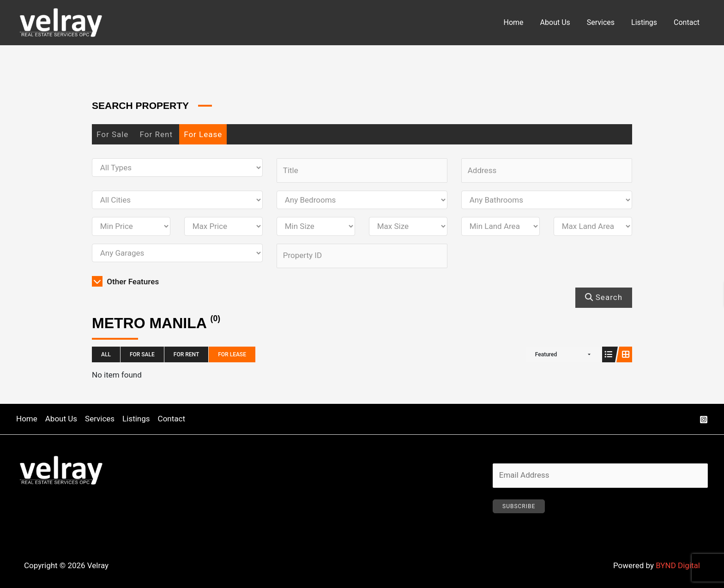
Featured (546, 354)
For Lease (203, 134)
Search (604, 297)
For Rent (156, 134)
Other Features (125, 282)
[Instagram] (704, 420)
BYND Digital (678, 565)
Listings (647, 22)
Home (522, 22)
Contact (688, 22)
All (106, 354)
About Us (562, 22)
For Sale (112, 134)
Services (605, 22)
